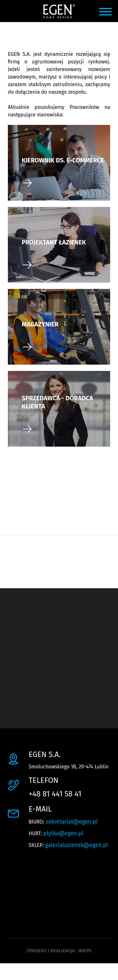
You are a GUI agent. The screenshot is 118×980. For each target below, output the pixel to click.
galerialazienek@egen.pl (76, 845)
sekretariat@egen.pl (72, 822)
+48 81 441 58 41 (55, 794)
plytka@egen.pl (64, 833)
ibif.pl (85, 951)
